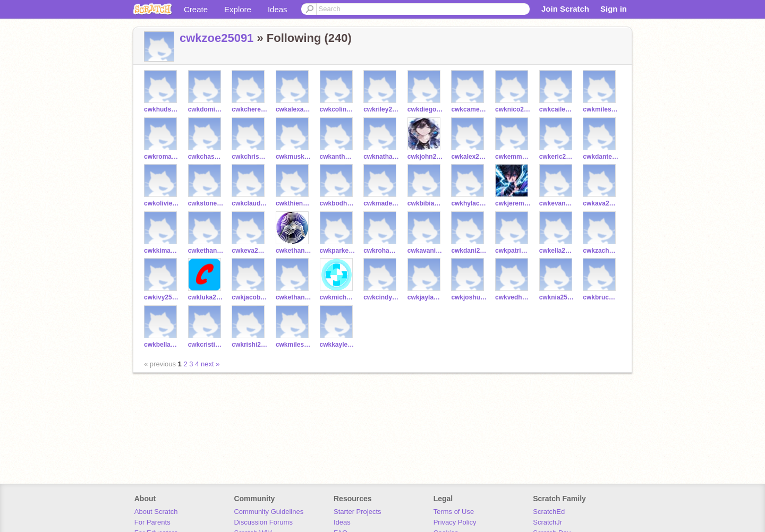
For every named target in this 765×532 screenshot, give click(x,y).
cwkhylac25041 (469, 203)
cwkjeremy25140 (513, 203)
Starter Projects (358, 512)
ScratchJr (547, 522)
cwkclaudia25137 (249, 203)
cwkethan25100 (206, 251)
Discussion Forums (263, 522)
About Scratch (156, 512)
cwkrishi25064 (249, 345)
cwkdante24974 (601, 157)
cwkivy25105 (162, 297)
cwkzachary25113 (601, 251)
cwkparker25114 (338, 251)
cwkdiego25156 (425, 109)
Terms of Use (454, 512)
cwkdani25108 (469, 251)
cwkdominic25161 (206, 109)
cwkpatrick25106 (513, 251)
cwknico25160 (513, 109)
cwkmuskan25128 (294, 157)
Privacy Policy (455, 522)
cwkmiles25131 (601, 109)
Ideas (278, 9)
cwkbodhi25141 (338, 203)
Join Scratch (565, 9)
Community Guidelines (269, 512)
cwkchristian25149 (249, 157)
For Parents (152, 522)
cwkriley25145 (381, 109)
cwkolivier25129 (162, 203)
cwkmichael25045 (338, 297)
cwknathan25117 (381, 157)
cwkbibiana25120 (425, 203)
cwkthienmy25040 (294, 203)
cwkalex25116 (469, 157)
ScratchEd (549, 512)
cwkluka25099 (206, 297)
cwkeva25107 (249, 251)
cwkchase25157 (206, 157)
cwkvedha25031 (513, 297)
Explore (238, 9)
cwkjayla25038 (425, 297)
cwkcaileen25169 (557, 109)
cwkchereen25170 (249, 109)
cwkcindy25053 (381, 297)
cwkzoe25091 (216, 38)
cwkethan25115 (294, 251)
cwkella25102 (557, 251)
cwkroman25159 (162, 157)
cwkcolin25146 (338, 109)
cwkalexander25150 (294, 109)
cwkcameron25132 (469, 109)
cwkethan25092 (294, 297)
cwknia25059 (557, 297)
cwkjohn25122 (425, 157)
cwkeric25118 (557, 157)
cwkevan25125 (557, 203)
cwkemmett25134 (513, 157)
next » (210, 364)
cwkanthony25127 (338, 157)
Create (196, 9)
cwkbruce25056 (601, 297)
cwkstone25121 (206, 203)
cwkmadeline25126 (381, 203)
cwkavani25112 (425, 251)
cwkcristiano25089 (206, 345)
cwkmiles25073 (294, 345)
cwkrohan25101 (381, 251)
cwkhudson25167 (162, 109)
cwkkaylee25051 (338, 345)
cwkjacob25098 (249, 297)
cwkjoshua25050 (469, 297)
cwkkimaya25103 (162, 251)
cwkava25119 (601, 203)
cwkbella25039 (162, 345)
